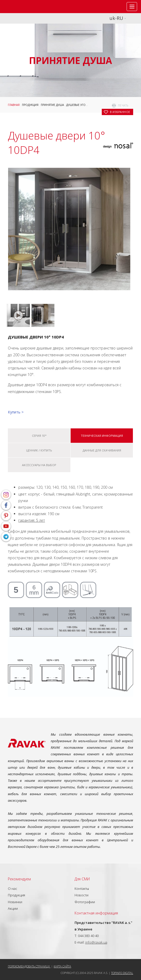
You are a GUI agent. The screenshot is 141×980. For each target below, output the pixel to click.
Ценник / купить (39, 450)
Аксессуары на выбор (39, 465)
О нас (13, 889)
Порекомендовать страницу (29, 966)
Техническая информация (102, 436)
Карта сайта (62, 966)
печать (123, 105)
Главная (14, 105)
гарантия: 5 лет (32, 520)
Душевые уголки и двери (85, 105)
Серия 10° (39, 436)
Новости (81, 895)
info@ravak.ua (96, 942)
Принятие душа (52, 105)
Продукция (30, 105)
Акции (13, 908)
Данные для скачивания (102, 450)
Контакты (82, 889)
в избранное (120, 112)
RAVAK (20, 7)
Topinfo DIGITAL (122, 973)
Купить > (16, 412)
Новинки (15, 902)
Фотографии (85, 902)
